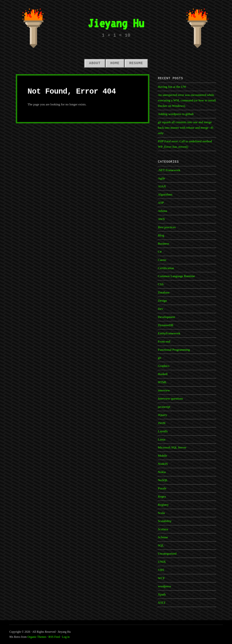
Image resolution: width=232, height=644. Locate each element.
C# (160, 252)
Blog (161, 235)
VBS (161, 570)
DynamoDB (166, 325)
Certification (166, 268)
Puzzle (162, 488)
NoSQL (163, 480)
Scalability (165, 521)
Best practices (167, 227)
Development (166, 317)
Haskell (163, 374)
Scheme (163, 537)
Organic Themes (37, 637)
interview (164, 390)
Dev (160, 309)
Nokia (162, 472)
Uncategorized (167, 554)
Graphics (164, 366)
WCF (161, 578)
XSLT (162, 603)
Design (162, 301)
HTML (162, 382)
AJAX (162, 186)
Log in (66, 637)
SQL (161, 545)
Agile (161, 178)
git (160, 358)
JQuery (162, 415)
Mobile (162, 456)
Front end (164, 341)
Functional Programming (174, 350)
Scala (161, 513)
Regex (162, 496)
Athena (162, 211)
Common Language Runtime (176, 276)
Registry (163, 505)
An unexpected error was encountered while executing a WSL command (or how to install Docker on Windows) (187, 100)
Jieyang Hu (116, 23)
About (95, 63)
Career (162, 260)
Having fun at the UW (172, 87)
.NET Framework (169, 170)
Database (164, 292)
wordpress (164, 586)
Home (115, 63)
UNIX (162, 562)
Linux (162, 439)
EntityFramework (169, 333)
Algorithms (165, 194)
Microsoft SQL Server (172, 447)
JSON (162, 423)
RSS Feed (54, 637)
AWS (161, 219)
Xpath (162, 594)
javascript (164, 407)
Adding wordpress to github (176, 114)
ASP (161, 203)
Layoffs (163, 431)
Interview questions (170, 399)
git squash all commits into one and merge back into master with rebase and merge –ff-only (186, 128)
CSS (161, 284)
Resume (136, 63)
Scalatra (163, 529)
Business (164, 243)
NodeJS (163, 464)
